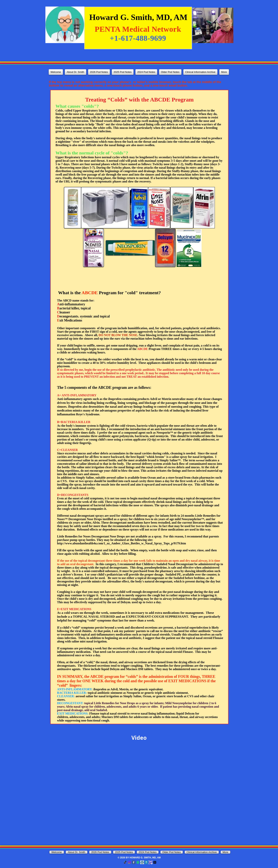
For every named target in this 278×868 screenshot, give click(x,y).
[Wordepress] (142, 862)
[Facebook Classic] (134, 862)
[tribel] (146, 862)
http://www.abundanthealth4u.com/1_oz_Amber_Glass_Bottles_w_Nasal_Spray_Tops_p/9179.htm (122, 543)
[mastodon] (151, 862)
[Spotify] (138, 862)
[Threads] (155, 862)
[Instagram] (129, 862)
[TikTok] (125, 862)
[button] (99, 72)
